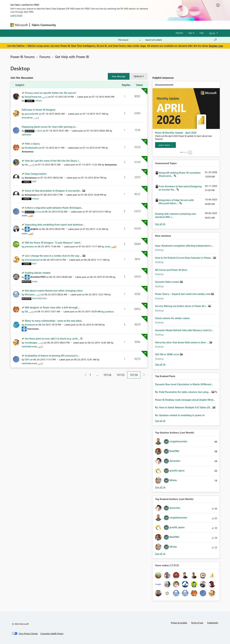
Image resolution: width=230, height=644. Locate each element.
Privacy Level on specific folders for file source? (51, 93)
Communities (105, 25)
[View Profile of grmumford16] (32, 114)
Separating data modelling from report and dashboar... (55, 225)
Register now (216, 46)
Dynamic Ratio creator (168, 282)
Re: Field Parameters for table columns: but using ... (183, 392)
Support (145, 25)
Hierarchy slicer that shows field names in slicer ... (182, 342)
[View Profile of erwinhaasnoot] (32, 260)
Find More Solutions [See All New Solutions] (160, 364)
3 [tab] (185, 152)
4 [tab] (187, 152)
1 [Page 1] (90, 375)
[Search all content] (181, 40)
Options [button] (138, 76)
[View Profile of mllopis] (38, 100)
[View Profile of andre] (25, 215)
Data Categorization (36, 174)
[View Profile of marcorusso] (33, 329)
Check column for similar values (172, 318)
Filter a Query (32, 144)
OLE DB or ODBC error (168, 354)
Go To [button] (212, 33)
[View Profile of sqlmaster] (27, 134)
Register (180, 33)
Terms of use (197, 623)
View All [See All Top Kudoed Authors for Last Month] (160, 554)
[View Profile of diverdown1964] (38, 277)
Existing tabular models (38, 273)
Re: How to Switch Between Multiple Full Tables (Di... (184, 407)
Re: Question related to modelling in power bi (180, 415)
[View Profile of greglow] (34, 229)
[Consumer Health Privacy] (52, 633)
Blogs (119, 25)
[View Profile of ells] (26, 165)
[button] (119, 76)
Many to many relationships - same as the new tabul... (54, 321)
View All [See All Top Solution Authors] (160, 487)
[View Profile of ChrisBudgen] (31, 343)
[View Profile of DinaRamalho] (31, 148)
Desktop (159, 250)
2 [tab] (183, 152)
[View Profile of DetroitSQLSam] (39, 298)
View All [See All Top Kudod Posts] (160, 421)
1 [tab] (181, 152)
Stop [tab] (190, 153)
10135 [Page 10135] (121, 375)
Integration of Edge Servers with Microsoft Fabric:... (176, 202)
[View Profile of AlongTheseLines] (33, 97)
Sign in (191, 33)
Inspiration (77, 25)
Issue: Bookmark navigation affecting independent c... (184, 246)
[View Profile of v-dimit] (38, 131)
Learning (131, 25)
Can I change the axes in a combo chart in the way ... (54, 256)
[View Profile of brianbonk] (30, 325)
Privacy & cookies (179, 623)
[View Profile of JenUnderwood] (29, 346)
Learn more (16, 15)
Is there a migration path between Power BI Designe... (54, 208)
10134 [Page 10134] (107, 375)
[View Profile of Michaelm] (30, 294)
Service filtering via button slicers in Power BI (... (182, 306)
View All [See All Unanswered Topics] (160, 224)
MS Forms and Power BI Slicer (171, 270)
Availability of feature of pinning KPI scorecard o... (52, 356)
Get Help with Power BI (72, 57)
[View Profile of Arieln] (35, 281)
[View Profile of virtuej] (38, 212)
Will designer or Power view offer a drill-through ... (53, 307)
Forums (63, 25)
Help (202, 33)
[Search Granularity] (129, 40)
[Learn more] (165, 145)
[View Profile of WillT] (34, 181)
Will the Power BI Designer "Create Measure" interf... (53, 243)
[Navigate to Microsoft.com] (19, 25)
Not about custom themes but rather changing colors (54, 291)
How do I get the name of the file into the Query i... (53, 161)
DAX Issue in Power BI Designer (39, 110)
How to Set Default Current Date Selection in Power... (184, 258)
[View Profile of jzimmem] (29, 246)
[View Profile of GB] (26, 311)
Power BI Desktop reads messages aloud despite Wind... (185, 400)
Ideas (90, 25)
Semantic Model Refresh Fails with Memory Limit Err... (184, 330)
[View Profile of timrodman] (27, 118)
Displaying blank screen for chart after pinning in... (49, 127)
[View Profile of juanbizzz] (109, 311)
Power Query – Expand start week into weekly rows (183, 294)
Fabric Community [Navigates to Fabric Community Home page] (44, 25)
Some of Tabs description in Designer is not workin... (54, 191)
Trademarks (213, 623)
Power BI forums (23, 57)
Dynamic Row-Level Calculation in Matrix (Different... (184, 384)
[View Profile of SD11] (27, 359)
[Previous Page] (84, 375)
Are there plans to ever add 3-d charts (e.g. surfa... (53, 338)
